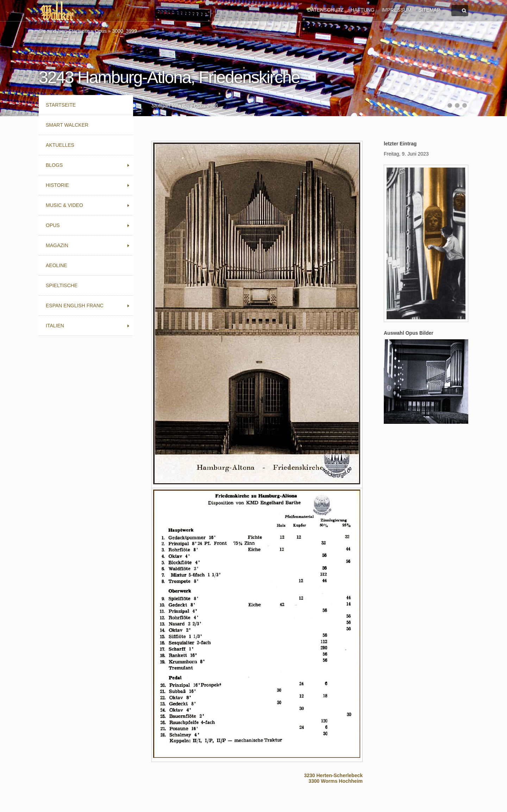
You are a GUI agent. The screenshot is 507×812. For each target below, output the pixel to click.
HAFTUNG (363, 10)
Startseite (79, 31)
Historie (57, 185)
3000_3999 (125, 31)
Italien (55, 326)
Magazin (57, 245)
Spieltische (62, 285)
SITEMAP (429, 10)
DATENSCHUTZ (326, 10)
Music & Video (64, 205)
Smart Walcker (67, 125)
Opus (101, 31)
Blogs (54, 165)
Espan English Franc (75, 306)
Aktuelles (60, 145)
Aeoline (57, 265)
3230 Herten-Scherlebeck (333, 775)
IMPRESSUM (397, 10)
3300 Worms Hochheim (336, 781)
